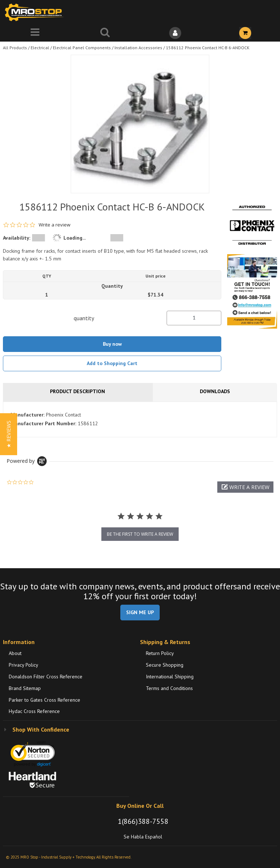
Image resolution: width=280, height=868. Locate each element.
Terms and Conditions (169, 688)
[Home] (36, 12)
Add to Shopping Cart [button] (112, 363)
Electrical (40, 48)
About (15, 653)
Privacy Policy (24, 665)
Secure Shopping (165, 665)
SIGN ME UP (140, 612)
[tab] (140, 419)
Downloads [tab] (215, 391)
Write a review (55, 225)
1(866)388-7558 (143, 821)
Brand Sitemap (25, 688)
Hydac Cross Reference (34, 711)
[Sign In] (175, 33)
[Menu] (35, 33)
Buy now (112, 344)
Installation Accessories (138, 48)
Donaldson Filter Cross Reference (46, 677)
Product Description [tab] (77, 391)
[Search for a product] (105, 33)
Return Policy (160, 653)
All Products (15, 48)
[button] (245, 487)
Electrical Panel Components (82, 48)
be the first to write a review (140, 534)
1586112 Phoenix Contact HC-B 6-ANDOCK (208, 48)
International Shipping (170, 677)
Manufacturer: (28, 415)
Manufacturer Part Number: (43, 423)
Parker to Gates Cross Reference (44, 700)
